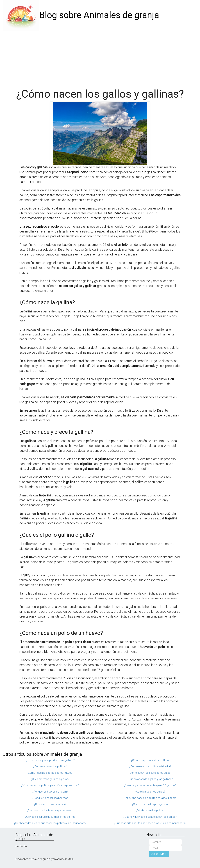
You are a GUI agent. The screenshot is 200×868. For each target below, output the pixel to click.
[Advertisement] (100, 57)
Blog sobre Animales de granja (99, 15)
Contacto (21, 846)
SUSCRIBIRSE (159, 854)
